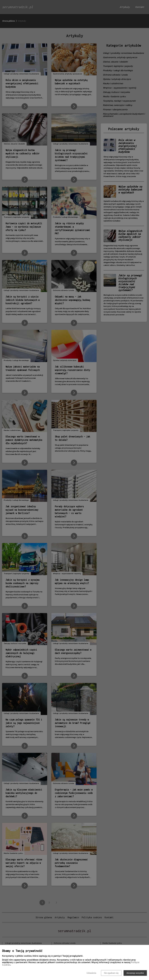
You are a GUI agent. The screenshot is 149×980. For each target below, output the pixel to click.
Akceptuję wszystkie (135, 973)
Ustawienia (91, 973)
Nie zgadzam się (111, 973)
